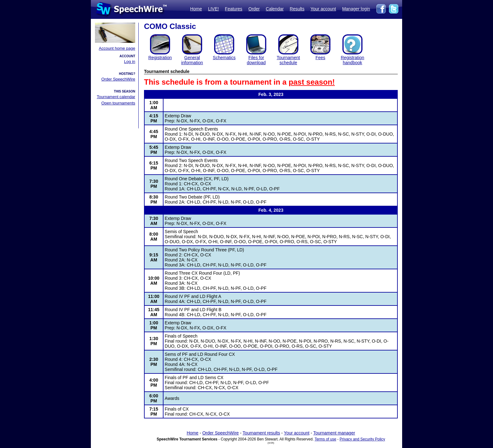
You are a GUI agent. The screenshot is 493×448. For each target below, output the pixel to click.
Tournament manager (334, 433)
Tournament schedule (288, 60)
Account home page (117, 48)
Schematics (224, 58)
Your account (323, 9)
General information (192, 60)
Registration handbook (353, 60)
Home (196, 9)
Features (233, 9)
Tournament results (261, 433)
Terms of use (326, 439)
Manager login (356, 9)
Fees (320, 58)
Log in (130, 62)
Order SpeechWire (118, 79)
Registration (160, 58)
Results (297, 9)
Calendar (275, 9)
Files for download (256, 60)
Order (254, 9)
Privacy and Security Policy (362, 439)
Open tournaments (118, 103)
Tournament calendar (116, 97)
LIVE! (213, 9)
